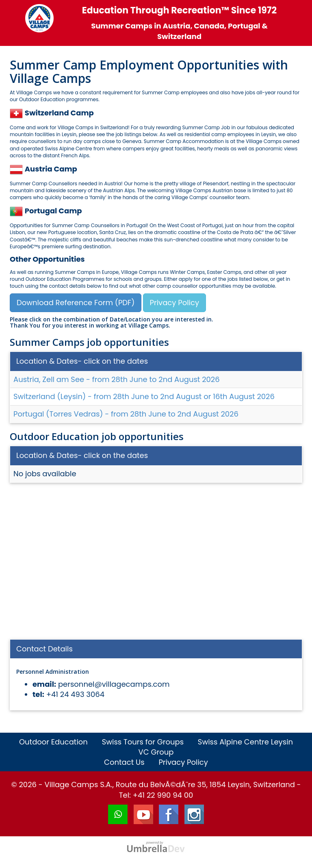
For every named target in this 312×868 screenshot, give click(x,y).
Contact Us (124, 762)
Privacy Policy (175, 303)
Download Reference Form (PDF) (76, 303)
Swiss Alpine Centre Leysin (245, 742)
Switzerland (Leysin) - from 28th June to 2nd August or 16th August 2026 (144, 396)
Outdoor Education (53, 742)
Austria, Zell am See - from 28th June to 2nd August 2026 (117, 379)
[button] (17, 113)
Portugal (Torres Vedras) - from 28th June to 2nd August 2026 (126, 414)
